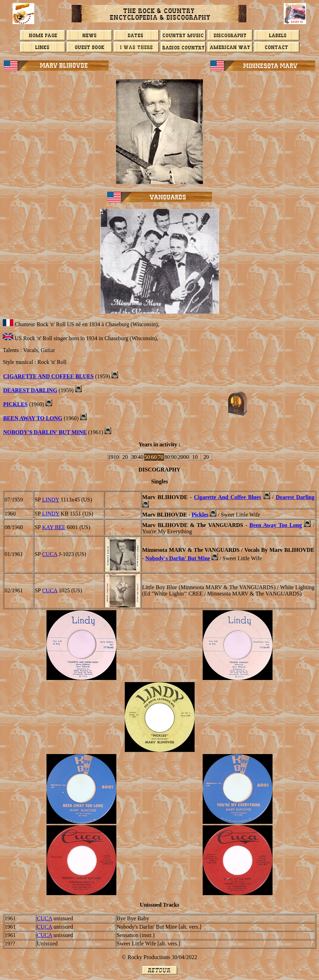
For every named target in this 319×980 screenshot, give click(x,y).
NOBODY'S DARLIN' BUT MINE (45, 432)
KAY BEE (54, 527)
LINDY (50, 500)
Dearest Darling (295, 497)
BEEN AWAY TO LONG (33, 418)
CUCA (50, 554)
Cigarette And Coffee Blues (48, 376)
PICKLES (15, 404)
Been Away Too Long (276, 525)
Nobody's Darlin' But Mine (178, 558)
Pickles (200, 515)
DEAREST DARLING (30, 390)
